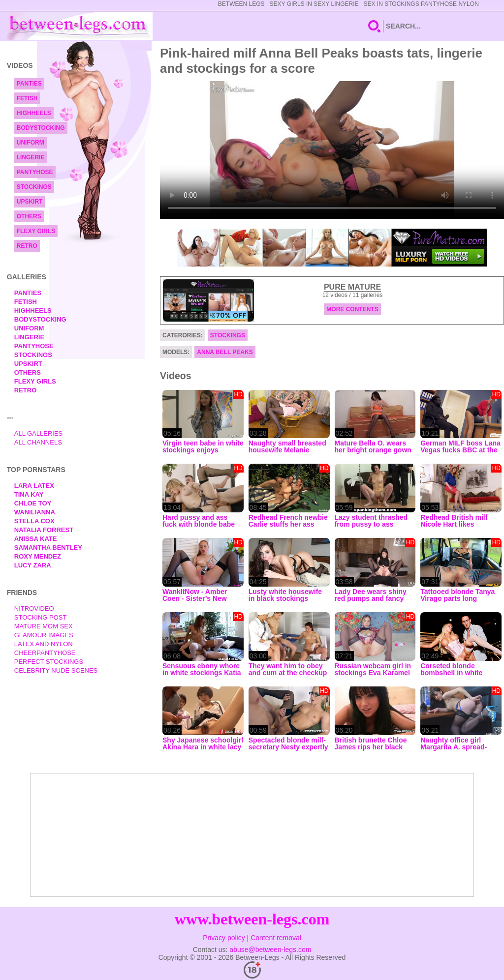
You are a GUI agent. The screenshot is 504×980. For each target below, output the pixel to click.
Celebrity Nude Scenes (56, 670)
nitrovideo (34, 609)
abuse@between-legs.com (270, 950)
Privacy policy (224, 938)
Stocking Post (41, 617)
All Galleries (39, 433)
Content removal (276, 938)
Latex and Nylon (44, 644)
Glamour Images (44, 635)
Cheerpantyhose (45, 653)
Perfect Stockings (49, 662)
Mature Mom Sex (44, 626)
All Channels (38, 442)
